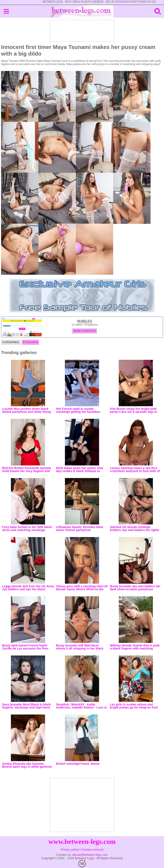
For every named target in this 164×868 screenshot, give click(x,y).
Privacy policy (70, 850)
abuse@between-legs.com (90, 855)
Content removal (92, 850)
